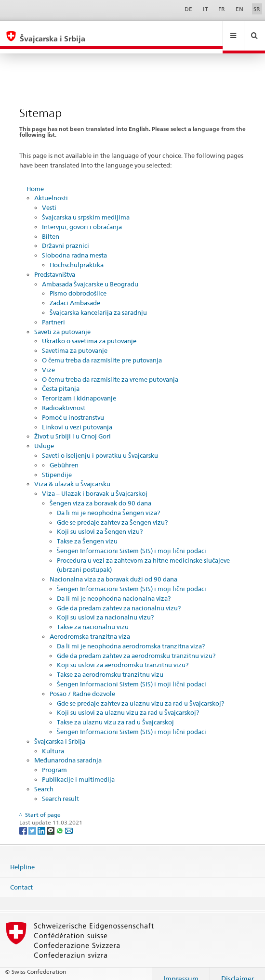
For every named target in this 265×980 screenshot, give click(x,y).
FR (222, 9)
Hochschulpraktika (77, 256)
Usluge (44, 437)
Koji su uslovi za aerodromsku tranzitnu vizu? (123, 656)
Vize (48, 361)
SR (257, 9)
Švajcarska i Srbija (60, 732)
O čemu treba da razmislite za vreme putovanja (110, 370)
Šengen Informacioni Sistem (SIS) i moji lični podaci (132, 542)
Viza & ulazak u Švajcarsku (72, 475)
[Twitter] (33, 821)
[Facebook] (24, 821)
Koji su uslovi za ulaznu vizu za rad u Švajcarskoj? (128, 703)
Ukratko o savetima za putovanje (89, 332)
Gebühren (64, 456)
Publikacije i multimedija (78, 770)
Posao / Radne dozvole (82, 684)
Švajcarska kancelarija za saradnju (98, 303)
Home (35, 180)
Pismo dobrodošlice (78, 284)
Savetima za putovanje (75, 341)
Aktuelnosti (51, 189)
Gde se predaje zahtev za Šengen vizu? (112, 513)
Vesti (49, 198)
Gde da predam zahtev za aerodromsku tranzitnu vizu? (136, 646)
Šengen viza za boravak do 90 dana (100, 494)
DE (188, 9)
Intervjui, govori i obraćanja (82, 218)
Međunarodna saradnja (68, 751)
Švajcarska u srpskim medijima (86, 208)
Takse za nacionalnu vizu (93, 618)
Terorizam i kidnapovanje (79, 389)
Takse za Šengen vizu (87, 532)
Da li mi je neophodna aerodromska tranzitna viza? (131, 637)
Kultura (53, 742)
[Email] (69, 821)
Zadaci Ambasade (75, 294)
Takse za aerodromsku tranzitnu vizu (110, 665)
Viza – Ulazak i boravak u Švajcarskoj (95, 484)
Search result (60, 789)
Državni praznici (66, 236)
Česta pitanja (61, 379)
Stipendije (57, 465)
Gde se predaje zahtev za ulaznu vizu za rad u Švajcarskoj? (140, 694)
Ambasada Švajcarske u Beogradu (90, 275)
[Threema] (51, 821)
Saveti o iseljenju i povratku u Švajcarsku (100, 446)
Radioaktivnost (64, 399)
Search (44, 780)
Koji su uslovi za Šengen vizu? (100, 522)
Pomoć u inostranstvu (73, 408)
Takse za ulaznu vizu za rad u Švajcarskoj (115, 713)
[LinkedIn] (42, 821)
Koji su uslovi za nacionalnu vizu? (105, 608)
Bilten (51, 227)
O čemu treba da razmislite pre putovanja (102, 351)
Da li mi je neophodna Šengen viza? (108, 503)
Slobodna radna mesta (74, 246)
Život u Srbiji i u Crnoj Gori (73, 427)
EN (239, 9)
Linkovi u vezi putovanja (77, 418)
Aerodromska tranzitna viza (90, 627)
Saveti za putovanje (62, 322)
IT (205, 9)
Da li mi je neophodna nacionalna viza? (114, 589)
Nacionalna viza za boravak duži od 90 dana (113, 570)
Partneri (53, 313)
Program (54, 761)
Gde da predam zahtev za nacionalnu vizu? (119, 599)
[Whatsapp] (60, 821)
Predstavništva (55, 265)
